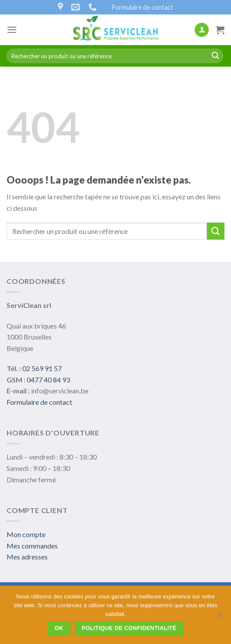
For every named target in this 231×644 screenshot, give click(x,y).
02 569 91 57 (42, 368)
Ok (59, 628)
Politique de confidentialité (129, 628)
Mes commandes (32, 546)
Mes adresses (27, 557)
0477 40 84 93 (48, 380)
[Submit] (215, 56)
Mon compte (26, 534)
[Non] (220, 617)
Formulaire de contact (143, 7)
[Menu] (12, 30)
